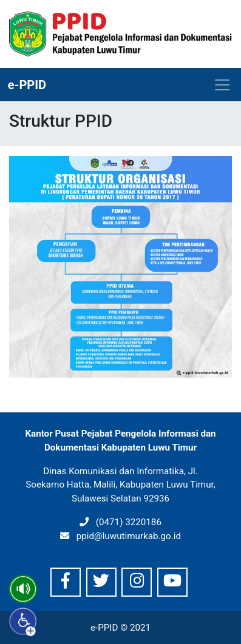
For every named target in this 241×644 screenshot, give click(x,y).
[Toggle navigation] (222, 85)
